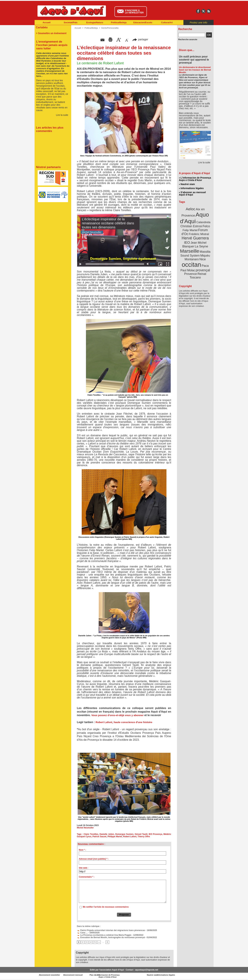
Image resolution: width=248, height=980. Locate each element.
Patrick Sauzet (100, 837)
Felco (206, 226)
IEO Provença (155, 834)
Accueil (46, 22)
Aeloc (190, 209)
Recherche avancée (188, 40)
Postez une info (198, 22)
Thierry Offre (144, 837)
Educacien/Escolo (143, 22)
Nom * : (82, 850)
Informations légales (191, 188)
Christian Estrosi (191, 226)
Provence (191, 274)
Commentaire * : (87, 877)
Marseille (190, 251)
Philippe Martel (115, 837)
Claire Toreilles (91, 834)
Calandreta (203, 222)
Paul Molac (188, 270)
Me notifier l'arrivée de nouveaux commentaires (106, 907)
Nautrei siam (187, 184)
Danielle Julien (107, 834)
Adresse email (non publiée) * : (94, 859)
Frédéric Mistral (199, 234)
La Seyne (201, 246)
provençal (203, 270)
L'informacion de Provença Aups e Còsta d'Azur (195, 179)
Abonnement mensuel (79, 975)
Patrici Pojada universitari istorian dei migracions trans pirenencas (111, 930)
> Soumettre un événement (51, 33)
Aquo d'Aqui (195, 218)
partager (140, 39)
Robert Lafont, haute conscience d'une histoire (124, 722)
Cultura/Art (167, 22)
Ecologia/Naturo (95, 22)
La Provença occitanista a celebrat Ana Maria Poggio (104, 935)
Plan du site (109, 975)
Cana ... (82, 933)
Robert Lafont (130, 837)
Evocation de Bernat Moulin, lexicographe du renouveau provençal (111, 937)
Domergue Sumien (124, 834)
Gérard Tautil (141, 834)
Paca (205, 266)
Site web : (84, 868)
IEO (187, 242)
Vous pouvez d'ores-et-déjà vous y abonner (118, 715)
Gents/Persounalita (110, 28)
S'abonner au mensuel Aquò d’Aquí (192, 193)
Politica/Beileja (119, 22)
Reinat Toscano (198, 276)
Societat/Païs (71, 22)
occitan (191, 265)
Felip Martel (190, 230)
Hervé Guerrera (195, 238)
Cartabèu (42, 27)
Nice (203, 259)
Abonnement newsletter (49, 975)
